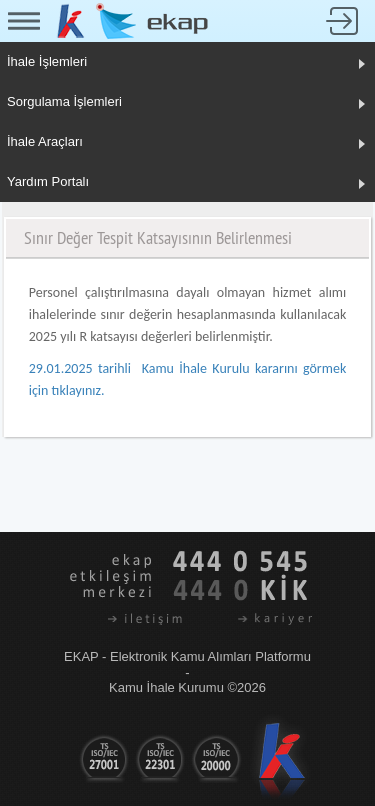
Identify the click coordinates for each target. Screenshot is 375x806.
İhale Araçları (45, 141)
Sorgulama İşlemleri (64, 101)
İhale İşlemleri (47, 61)
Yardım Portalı (48, 181)
